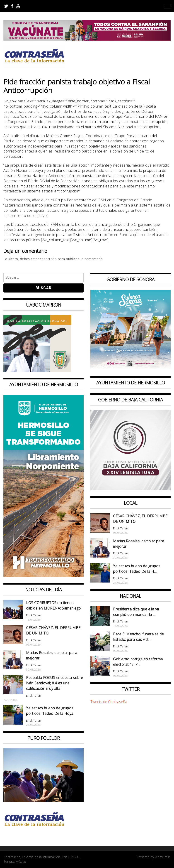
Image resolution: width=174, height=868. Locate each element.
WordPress (163, 857)
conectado (48, 259)
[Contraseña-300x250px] (37, 371)
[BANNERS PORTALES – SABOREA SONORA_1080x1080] (130, 369)
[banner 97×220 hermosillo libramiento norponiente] (43, 576)
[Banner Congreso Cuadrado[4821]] (130, 489)
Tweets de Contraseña (109, 702)
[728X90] (87, 39)
